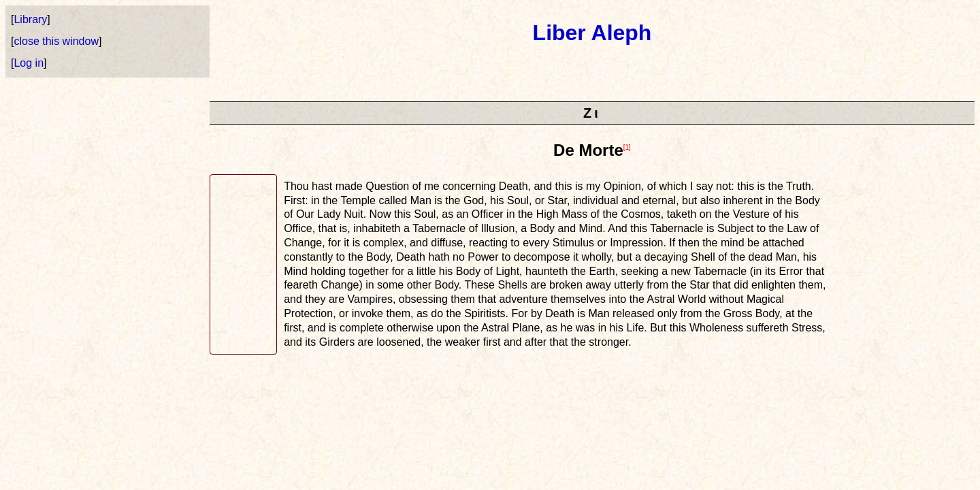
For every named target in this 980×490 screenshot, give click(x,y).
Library (30, 19)
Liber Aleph (592, 33)
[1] (627, 147)
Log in (29, 63)
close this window (56, 41)
